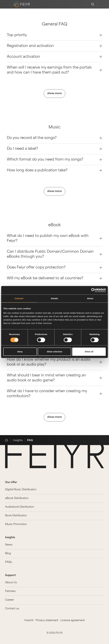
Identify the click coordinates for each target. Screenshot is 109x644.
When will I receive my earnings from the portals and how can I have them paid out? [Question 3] (54, 70)
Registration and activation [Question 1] (54, 46)
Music (54, 127)
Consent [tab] (19, 298)
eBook (54, 225)
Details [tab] (54, 298)
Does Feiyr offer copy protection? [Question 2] (54, 268)
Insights (18, 440)
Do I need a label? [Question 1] (54, 149)
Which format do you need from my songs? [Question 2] (54, 160)
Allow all (89, 352)
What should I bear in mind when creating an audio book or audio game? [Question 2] (54, 378)
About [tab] (90, 298)
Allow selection (54, 352)
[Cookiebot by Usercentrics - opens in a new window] (93, 290)
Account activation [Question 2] (54, 57)
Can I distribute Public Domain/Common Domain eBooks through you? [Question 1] (54, 254)
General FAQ (55, 24)
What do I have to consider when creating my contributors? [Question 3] (54, 394)
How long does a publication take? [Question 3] (54, 170)
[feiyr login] (101, 4)
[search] (93, 4)
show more (54, 93)
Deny (20, 352)
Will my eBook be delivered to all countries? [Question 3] (54, 278)
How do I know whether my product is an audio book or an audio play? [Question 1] (54, 362)
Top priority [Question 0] (54, 35)
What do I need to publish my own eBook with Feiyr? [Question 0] (54, 238)
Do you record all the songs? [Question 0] (54, 138)
